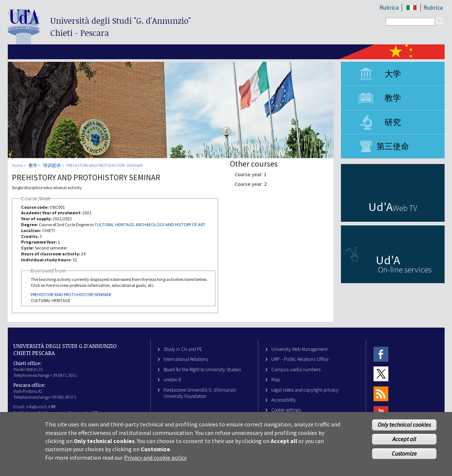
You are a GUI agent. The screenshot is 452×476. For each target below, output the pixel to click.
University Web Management (299, 349)
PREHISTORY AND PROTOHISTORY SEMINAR (104, 165)
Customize (404, 457)
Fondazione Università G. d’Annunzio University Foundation (200, 393)
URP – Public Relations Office (300, 359)
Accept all (404, 442)
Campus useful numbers (296, 370)
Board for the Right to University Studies (202, 370)
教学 (393, 98)
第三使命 (393, 146)
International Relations (186, 359)
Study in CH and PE (183, 349)
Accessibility (284, 400)
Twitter (381, 374)
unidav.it (172, 380)
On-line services (405, 269)
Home (17, 165)
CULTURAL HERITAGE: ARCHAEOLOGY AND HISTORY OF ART (150, 224)
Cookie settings (286, 410)
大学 (393, 74)
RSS (381, 394)
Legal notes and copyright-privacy (305, 390)
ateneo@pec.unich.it (77, 413)
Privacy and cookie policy (155, 461)
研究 (393, 122)
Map (276, 380)
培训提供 (52, 165)
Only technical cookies (404, 428)
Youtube (381, 413)
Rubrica (389, 7)
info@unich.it (41, 407)
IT (412, 8)
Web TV (405, 208)
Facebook (381, 354)
